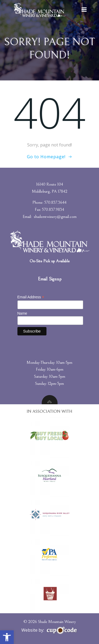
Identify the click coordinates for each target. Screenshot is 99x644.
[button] (7, 637)
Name (22, 313)
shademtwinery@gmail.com (55, 217)
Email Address (31, 297)
